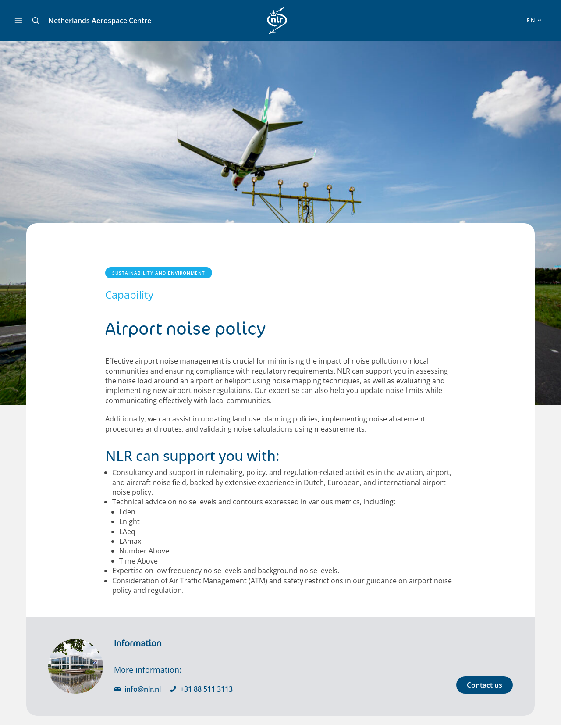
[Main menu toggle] (18, 21)
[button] (36, 21)
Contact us (485, 685)
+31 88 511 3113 (201, 689)
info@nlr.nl (137, 689)
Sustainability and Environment (159, 273)
